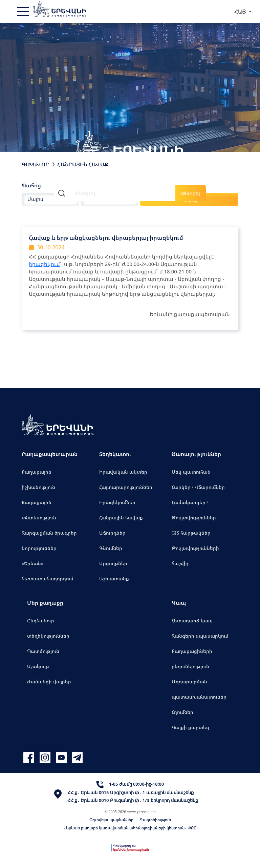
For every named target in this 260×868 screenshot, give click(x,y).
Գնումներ (111, 548)
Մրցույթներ (113, 563)
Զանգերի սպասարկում (200, 636)
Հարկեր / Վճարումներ (198, 487)
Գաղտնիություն (155, 820)
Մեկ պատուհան (191, 472)
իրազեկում (44, 264)
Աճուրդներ (112, 533)
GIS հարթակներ (191, 533)
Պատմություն (43, 651)
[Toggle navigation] (24, 12)
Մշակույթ (38, 666)
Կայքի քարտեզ (190, 727)
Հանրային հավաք (121, 518)
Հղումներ (182, 712)
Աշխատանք (114, 578)
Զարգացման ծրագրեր (49, 533)
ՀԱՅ (241, 12)
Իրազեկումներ (117, 502)
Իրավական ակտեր (123, 472)
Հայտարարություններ (126, 487)
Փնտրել (191, 193)
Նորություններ (39, 548)
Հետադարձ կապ (192, 621)
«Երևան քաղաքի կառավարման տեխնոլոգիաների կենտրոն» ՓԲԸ (130, 828)
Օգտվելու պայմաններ (111, 820)
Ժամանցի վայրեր (49, 681)
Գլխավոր (35, 164)
